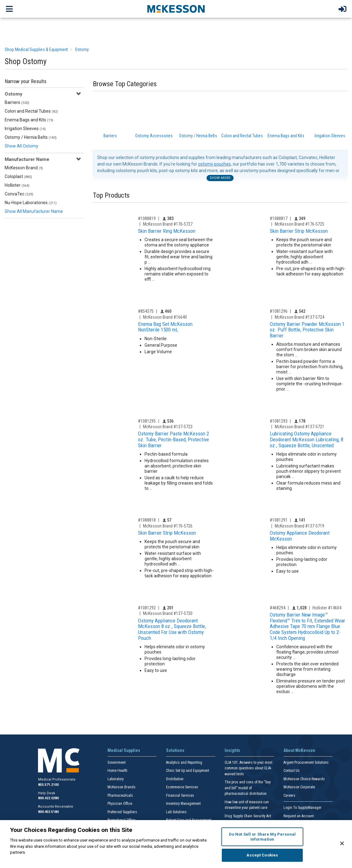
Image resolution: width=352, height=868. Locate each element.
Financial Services (180, 795)
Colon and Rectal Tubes (31, 111)
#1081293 (279, 421)
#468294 (278, 608)
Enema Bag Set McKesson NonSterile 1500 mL (165, 327)
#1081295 (147, 421)
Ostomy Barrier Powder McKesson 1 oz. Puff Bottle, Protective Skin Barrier (307, 330)
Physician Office (120, 804)
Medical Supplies (124, 750)
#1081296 (279, 311)
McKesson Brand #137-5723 (168, 427)
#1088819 (147, 218)
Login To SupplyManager (302, 808)
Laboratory (116, 779)
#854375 (146, 311)
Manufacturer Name (27, 159)
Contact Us (292, 771)
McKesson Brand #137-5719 (300, 526)
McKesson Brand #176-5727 (168, 224)
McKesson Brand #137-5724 (300, 317)
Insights (232, 750)
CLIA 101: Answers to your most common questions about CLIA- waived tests (248, 768)
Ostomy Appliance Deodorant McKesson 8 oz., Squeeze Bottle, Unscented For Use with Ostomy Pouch (172, 629)
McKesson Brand (24, 168)
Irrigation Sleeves (25, 129)
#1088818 (147, 520)
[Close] (342, 843)
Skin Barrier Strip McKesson (299, 231)
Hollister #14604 (327, 608)
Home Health (117, 771)
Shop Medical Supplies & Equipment (36, 49)
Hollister (17, 185)
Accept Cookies (262, 855)
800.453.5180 (48, 812)
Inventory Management (183, 804)
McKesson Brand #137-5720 (168, 613)
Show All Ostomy (21, 146)
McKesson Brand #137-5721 (300, 427)
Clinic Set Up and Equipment (188, 771)
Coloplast (18, 176)
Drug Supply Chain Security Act (248, 816)
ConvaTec (19, 194)
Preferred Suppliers (122, 812)
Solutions (175, 750)
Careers (289, 795)
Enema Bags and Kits (29, 120)
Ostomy (82, 49)
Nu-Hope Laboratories (31, 203)
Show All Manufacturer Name (34, 211)
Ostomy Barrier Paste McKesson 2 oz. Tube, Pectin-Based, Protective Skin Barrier (174, 439)
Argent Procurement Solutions (306, 762)
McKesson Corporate (299, 787)
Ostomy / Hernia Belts (31, 137)
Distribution (175, 779)
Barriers (17, 102)
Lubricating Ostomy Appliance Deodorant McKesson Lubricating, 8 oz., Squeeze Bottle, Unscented (307, 439)
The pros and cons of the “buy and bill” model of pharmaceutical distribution (248, 788)
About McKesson (299, 750)
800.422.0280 (48, 798)
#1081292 (147, 608)
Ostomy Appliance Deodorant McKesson (300, 536)
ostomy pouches (214, 164)
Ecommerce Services (182, 787)
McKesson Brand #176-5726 (168, 526)
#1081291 (279, 520)
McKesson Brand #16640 (165, 317)
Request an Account (299, 816)
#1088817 (279, 218)
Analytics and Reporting (184, 762)
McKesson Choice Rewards (304, 779)
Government (117, 762)
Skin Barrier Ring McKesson (167, 231)
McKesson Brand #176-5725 (300, 224)
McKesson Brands (121, 787)
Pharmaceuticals (120, 795)
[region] (176, 844)
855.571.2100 (48, 785)
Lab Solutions (176, 812)
